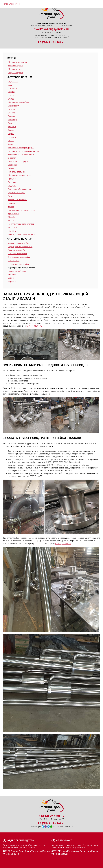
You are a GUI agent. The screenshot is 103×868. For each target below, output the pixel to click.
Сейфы (11, 168)
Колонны (12, 231)
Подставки (13, 82)
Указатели (13, 158)
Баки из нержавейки (17, 250)
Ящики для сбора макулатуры (21, 154)
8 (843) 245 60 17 (52, 816)
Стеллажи (12, 88)
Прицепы (12, 179)
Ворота (11, 113)
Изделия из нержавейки (19, 243)
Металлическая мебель (18, 102)
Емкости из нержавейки (19, 264)
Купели (11, 207)
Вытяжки (12, 274)
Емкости (12, 137)
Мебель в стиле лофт (17, 200)
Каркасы (12, 281)
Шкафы (11, 92)
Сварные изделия (16, 73)
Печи (10, 196)
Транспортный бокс (17, 271)
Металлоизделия (16, 66)
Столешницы (14, 261)
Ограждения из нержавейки (20, 247)
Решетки (12, 123)
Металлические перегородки (21, 148)
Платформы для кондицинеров (22, 210)
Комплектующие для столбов (21, 224)
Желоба (12, 217)
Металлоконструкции (18, 62)
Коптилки (12, 227)
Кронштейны (14, 214)
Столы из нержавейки (18, 254)
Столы (11, 95)
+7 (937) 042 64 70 (51, 42)
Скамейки (12, 165)
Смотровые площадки (18, 161)
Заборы (12, 116)
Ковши (11, 220)
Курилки (12, 203)
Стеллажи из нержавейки (19, 257)
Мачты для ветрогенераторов (21, 234)
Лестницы (12, 120)
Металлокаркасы (16, 69)
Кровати (12, 127)
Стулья (11, 99)
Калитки (12, 109)
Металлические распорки (19, 175)
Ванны (11, 278)
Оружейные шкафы (16, 193)
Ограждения (13, 106)
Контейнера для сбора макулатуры (24, 151)
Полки (11, 141)
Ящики (11, 130)
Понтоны (12, 182)
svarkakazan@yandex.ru (51, 29)
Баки (10, 85)
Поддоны (12, 186)
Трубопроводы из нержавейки (22, 268)
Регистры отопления (17, 172)
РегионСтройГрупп (11, 4)
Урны (10, 144)
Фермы (11, 134)
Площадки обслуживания (19, 189)
